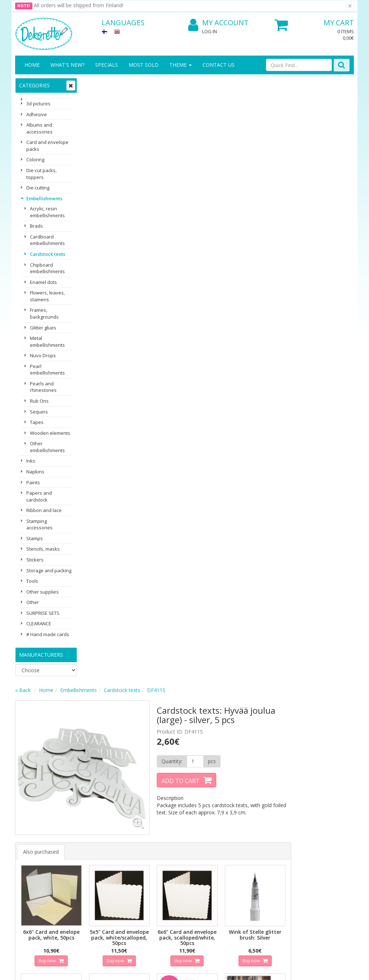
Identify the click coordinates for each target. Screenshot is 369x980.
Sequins (39, 412)
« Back (92, 84)
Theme (181, 65)
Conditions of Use (89, 858)
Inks (31, 461)
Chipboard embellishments (47, 268)
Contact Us (219, 65)
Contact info (31, 840)
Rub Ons (39, 401)
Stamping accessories (39, 524)
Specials (106, 65)
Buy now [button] (116, 350)
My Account (218, 23)
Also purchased (110, 243)
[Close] (350, 6)
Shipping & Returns (81, 844)
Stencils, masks (43, 549)
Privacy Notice (85, 829)
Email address (123, 755)
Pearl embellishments (47, 370)
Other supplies (43, 592)
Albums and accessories (39, 128)
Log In (210, 31)
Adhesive (37, 114)
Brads (36, 226)
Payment (79, 869)
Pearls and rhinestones (43, 387)
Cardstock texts (48, 254)
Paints (33, 482)
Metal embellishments (47, 342)
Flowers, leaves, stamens (47, 296)
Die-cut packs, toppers (41, 174)
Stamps (35, 538)
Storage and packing (49, 570)
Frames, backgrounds (44, 313)
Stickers (35, 560)
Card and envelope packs (47, 146)
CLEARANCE (39, 624)
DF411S (225, 84)
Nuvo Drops (43, 355)
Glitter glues (43, 328)
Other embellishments (47, 447)
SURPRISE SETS (43, 613)
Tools (32, 581)
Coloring (35, 159)
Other (33, 602)
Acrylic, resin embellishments (47, 212)
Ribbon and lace (44, 510)
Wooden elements (50, 433)
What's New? (67, 65)
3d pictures (38, 104)
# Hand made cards (48, 634)
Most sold (144, 65)
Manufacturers (41, 655)
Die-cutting (38, 188)
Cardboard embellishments (47, 240)
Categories (34, 85)
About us (27, 829)
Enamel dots (43, 282)
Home (32, 65)
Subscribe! (122, 785)
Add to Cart (246, 175)
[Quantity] (260, 156)
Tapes (37, 422)
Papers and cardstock (39, 496)
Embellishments (44, 198)
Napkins (35, 472)
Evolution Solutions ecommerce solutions (309, 969)
